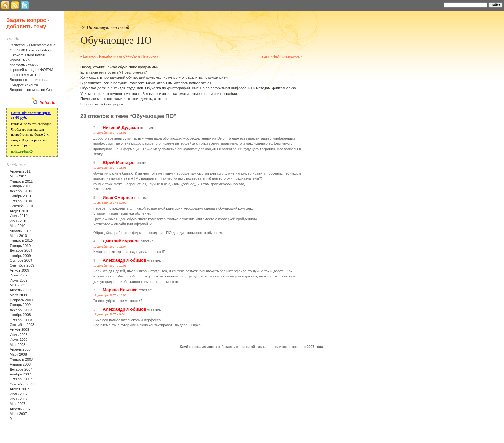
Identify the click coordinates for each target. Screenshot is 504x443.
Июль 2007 (19, 394)
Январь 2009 (20, 305)
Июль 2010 (19, 216)
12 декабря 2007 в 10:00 (110, 295)
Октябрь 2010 (21, 201)
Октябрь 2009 (21, 260)
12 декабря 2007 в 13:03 (110, 168)
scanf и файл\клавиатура (281, 56)
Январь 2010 (20, 246)
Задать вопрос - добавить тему (28, 23)
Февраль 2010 (21, 240)
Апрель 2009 (20, 290)
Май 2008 (18, 345)
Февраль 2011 (21, 181)
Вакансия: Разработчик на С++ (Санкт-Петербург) (120, 56)
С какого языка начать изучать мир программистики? (28, 60)
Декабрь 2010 (21, 191)
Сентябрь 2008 (22, 325)
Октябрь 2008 (21, 320)
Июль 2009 (19, 275)
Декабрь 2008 (21, 310)
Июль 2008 (19, 335)
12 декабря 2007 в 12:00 (110, 203)
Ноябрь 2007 (20, 374)
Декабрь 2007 (21, 369)
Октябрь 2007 (21, 379)
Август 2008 (19, 330)
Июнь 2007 (19, 399)
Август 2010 (19, 211)
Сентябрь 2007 (22, 384)
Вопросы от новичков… (29, 80)
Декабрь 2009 (21, 250)
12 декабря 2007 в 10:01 (110, 266)
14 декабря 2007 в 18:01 (110, 133)
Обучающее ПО (116, 40)
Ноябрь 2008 (20, 315)
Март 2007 (18, 414)
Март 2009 (18, 295)
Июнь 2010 (19, 221)
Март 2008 (18, 354)
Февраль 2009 (21, 300)
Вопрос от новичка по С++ (31, 90)
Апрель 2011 (20, 171)
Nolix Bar (48, 102)
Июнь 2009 (19, 280)
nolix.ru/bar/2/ (22, 151)
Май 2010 (18, 226)
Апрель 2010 (20, 231)
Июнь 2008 (19, 339)
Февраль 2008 (21, 359)
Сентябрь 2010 (22, 206)
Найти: (435, 5)
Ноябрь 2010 (20, 196)
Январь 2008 (20, 364)
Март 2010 (18, 236)
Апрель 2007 (20, 409)
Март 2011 (18, 176)
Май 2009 (18, 285)
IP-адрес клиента (24, 85)
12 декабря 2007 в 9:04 (109, 314)
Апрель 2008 (20, 349)
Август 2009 (19, 270)
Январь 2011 (20, 186)
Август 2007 (19, 389)
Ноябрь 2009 (20, 256)
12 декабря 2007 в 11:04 (110, 247)
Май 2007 (18, 404)
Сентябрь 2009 (22, 265)
